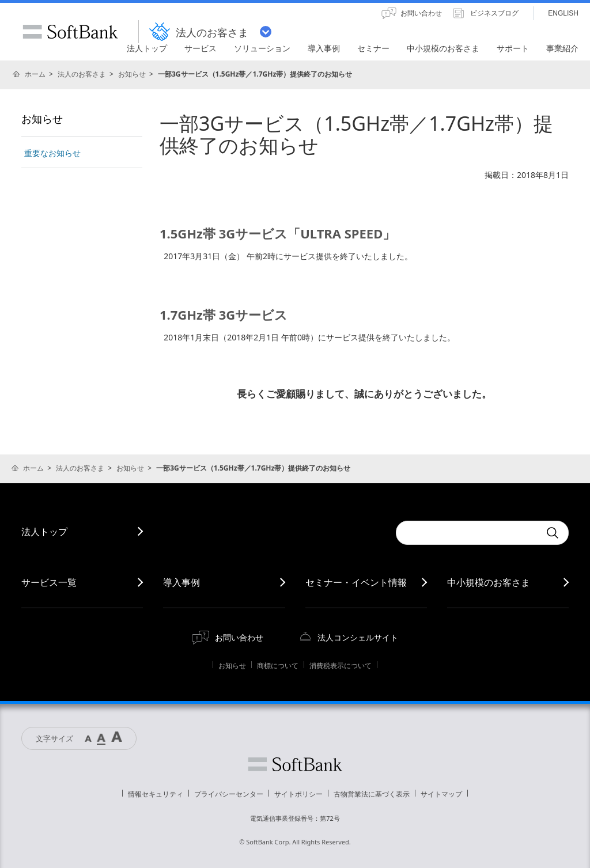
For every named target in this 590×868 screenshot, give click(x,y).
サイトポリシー (298, 794)
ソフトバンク (295, 764)
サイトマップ (441, 794)
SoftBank (70, 32)
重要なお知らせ (52, 153)
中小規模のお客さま (489, 582)
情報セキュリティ (156, 794)
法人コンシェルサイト (358, 637)
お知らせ (132, 74)
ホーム (35, 74)
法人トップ (44, 532)
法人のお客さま (82, 74)
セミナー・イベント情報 (356, 582)
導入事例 (181, 582)
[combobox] (468, 533)
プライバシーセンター (229, 794)
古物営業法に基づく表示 (372, 794)
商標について (278, 666)
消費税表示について (341, 666)
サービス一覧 (49, 582)
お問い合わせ (239, 637)
